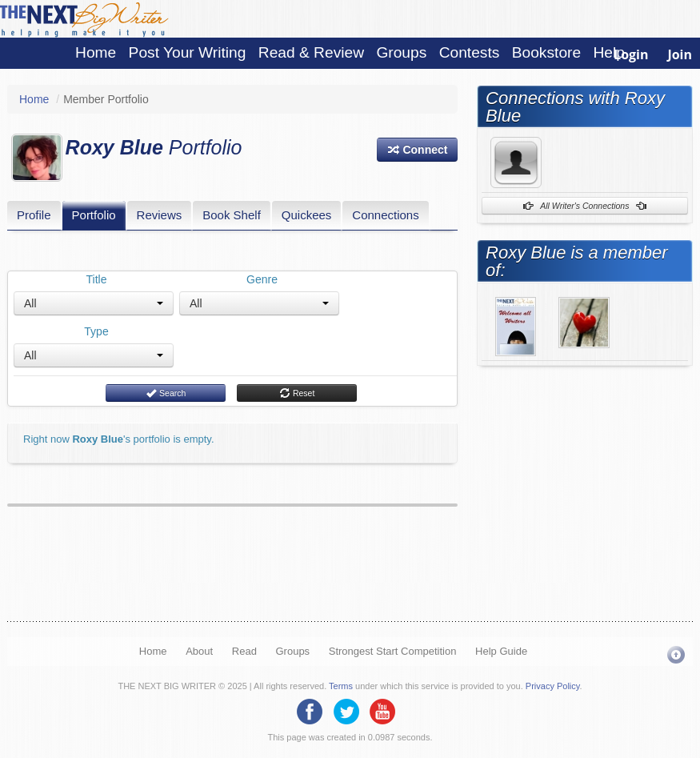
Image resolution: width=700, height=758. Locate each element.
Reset (297, 393)
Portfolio (94, 215)
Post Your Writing (188, 52)
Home (96, 52)
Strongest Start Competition (393, 651)
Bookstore (546, 52)
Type (96, 331)
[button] (418, 150)
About (199, 651)
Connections (385, 215)
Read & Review (311, 52)
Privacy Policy (553, 686)
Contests (470, 52)
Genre (262, 279)
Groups (401, 52)
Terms (341, 686)
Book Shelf (232, 215)
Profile (34, 215)
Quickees (307, 215)
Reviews (160, 215)
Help (608, 52)
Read (244, 651)
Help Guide (501, 651)
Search (166, 393)
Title (97, 279)
